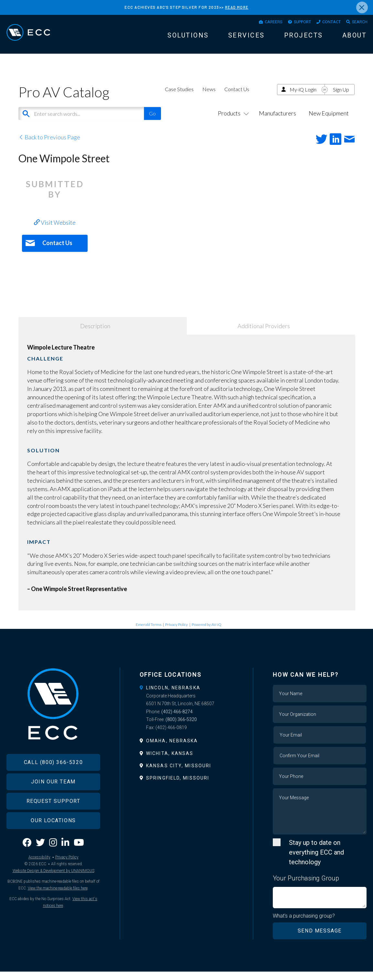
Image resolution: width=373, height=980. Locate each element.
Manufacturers (277, 121)
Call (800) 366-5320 (53, 779)
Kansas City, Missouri (179, 773)
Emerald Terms (149, 633)
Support (291, 23)
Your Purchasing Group (306, 886)
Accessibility (39, 874)
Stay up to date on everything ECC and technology (316, 860)
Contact (325, 23)
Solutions (188, 38)
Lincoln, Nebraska (173, 695)
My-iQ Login (303, 97)
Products (232, 121)
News (209, 97)
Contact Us (237, 97)
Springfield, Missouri (178, 786)
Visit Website (55, 230)
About (355, 38)
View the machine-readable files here (58, 905)
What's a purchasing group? (305, 924)
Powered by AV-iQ (207, 633)
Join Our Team (53, 798)
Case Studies (179, 97)
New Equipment (329, 121)
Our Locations (53, 837)
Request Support (53, 818)
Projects (304, 38)
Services (246, 38)
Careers (257, 23)
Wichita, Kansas (170, 761)
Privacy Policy (176, 633)
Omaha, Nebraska (172, 749)
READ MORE (237, 7)
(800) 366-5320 (181, 727)
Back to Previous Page (49, 145)
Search (358, 23)
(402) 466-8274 (177, 719)
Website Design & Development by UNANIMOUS (53, 888)
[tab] (186, 695)
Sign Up (341, 97)
